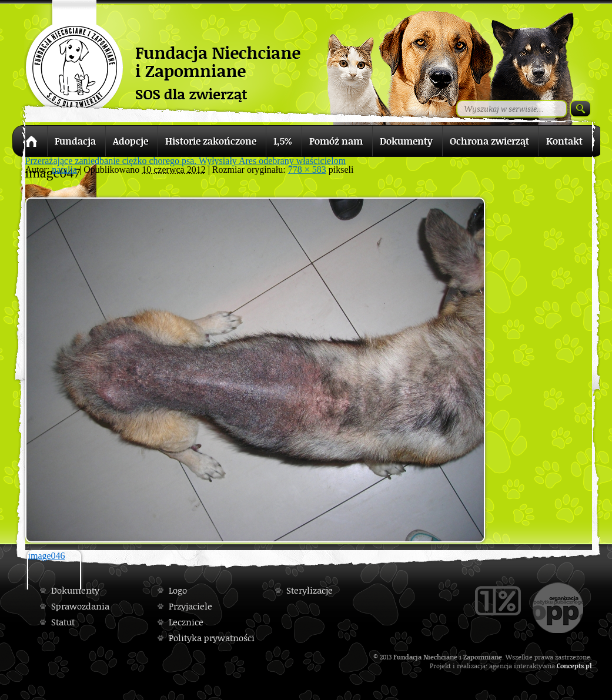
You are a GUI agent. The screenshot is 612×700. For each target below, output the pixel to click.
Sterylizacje (310, 590)
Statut (63, 622)
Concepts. (571, 666)
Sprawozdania (80, 606)
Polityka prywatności (212, 638)
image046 (47, 556)
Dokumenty (75, 590)
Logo (178, 590)
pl (589, 666)
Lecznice (186, 622)
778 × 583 (307, 170)
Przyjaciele (190, 606)
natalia (64, 170)
